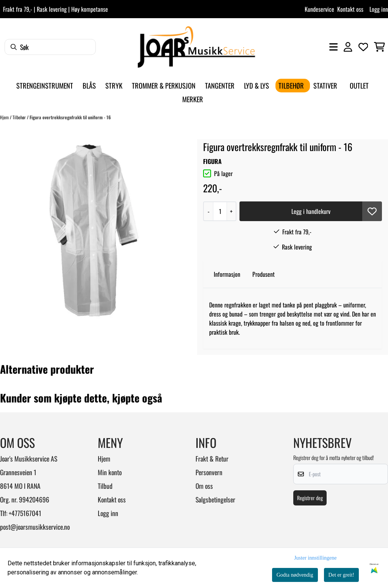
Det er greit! (341, 575)
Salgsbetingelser (215, 499)
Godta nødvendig (295, 575)
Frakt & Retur (212, 459)
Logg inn (379, 9)
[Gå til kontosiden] (348, 47)
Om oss (204, 486)
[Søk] (50, 47)
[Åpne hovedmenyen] (333, 47)
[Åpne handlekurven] (379, 47)
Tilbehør (20, 117)
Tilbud (105, 486)
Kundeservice (319, 9)
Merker (193, 99)
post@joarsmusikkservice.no (35, 527)
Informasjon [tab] (227, 274)
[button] (372, 211)
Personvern (209, 472)
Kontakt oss (350, 9)
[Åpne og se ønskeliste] (363, 47)
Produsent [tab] (264, 274)
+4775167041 (25, 513)
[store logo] (196, 47)
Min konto (110, 472)
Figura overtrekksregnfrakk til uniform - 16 (70, 117)
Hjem (5, 117)
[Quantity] (220, 211)
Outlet (359, 85)
